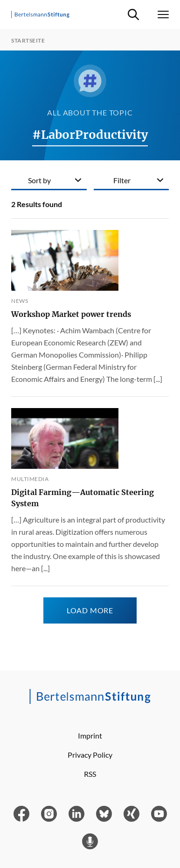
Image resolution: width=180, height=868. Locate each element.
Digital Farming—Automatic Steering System (83, 498)
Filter (122, 180)
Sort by (39, 180)
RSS (90, 774)
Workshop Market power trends (71, 314)
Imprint (90, 735)
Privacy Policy (90, 755)
